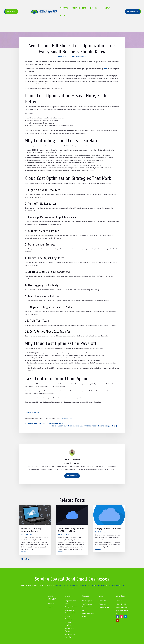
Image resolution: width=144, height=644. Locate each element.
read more (24, 552)
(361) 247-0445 (11, 12)
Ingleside (81, 585)
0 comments (82, 57)
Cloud (77, 57)
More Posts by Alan (72, 476)
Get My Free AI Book (133, 12)
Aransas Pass (74, 585)
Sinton (92, 585)
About (63, 15)
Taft (96, 585)
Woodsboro (115, 585)
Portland (87, 585)
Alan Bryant (63, 57)
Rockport (66, 585)
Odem (100, 585)
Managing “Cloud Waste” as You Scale (108, 529)
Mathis (104, 585)
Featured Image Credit (32, 412)
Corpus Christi (59, 585)
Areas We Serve (79, 8)
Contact (107, 8)
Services (64, 8)
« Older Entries (24, 559)
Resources (95, 8)
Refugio (109, 585)
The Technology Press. (66, 418)
